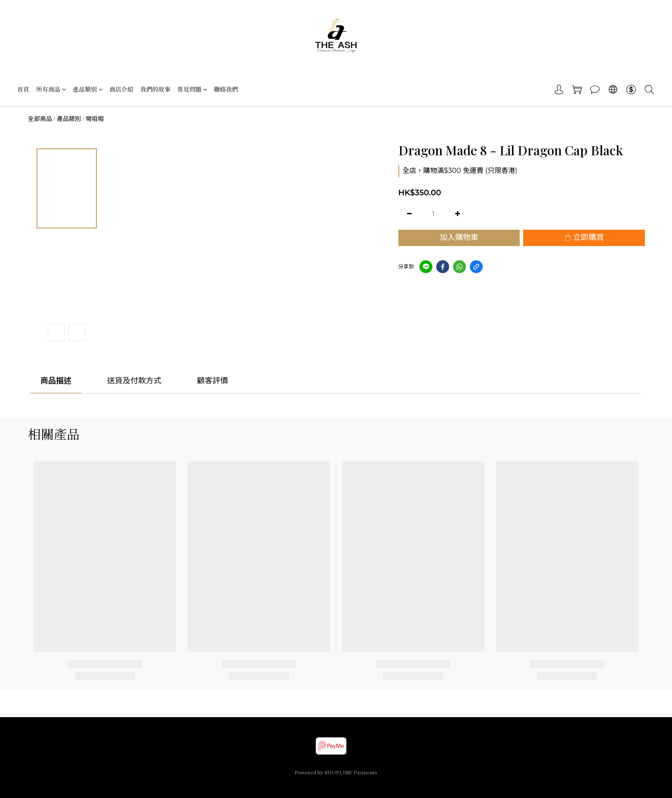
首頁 (23, 89)
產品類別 (88, 89)
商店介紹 (121, 89)
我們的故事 (155, 89)
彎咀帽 (95, 119)
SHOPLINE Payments (351, 772)
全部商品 (40, 119)
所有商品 (51, 89)
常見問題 (192, 89)
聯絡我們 (226, 89)
